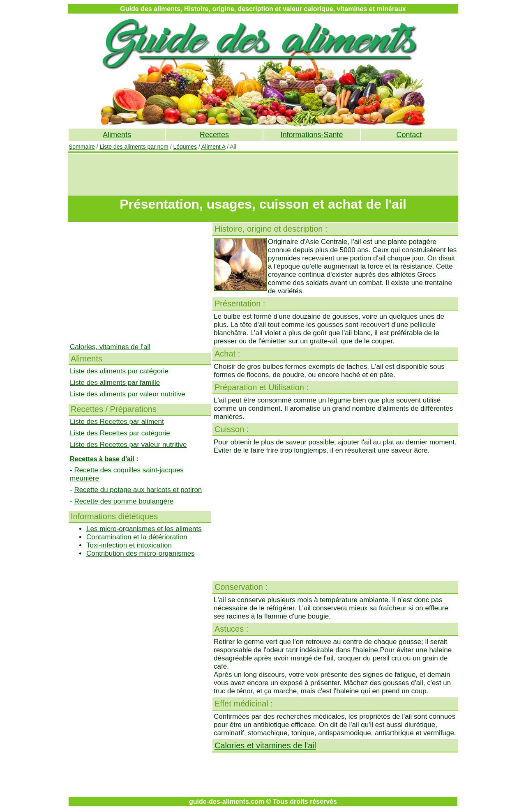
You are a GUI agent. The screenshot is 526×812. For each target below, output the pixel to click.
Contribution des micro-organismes (141, 553)
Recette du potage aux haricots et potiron (138, 490)
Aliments (117, 135)
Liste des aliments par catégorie (119, 371)
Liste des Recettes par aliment (117, 422)
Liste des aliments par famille (115, 383)
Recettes (214, 135)
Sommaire (82, 147)
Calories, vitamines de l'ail (110, 347)
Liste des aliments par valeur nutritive (128, 394)
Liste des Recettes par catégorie (120, 433)
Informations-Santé (311, 135)
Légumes (185, 147)
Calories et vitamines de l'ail (265, 745)
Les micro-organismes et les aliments (144, 529)
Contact (409, 135)
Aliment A (213, 147)
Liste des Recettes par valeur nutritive (128, 445)
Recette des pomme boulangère (124, 501)
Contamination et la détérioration (137, 537)
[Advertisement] (263, 174)
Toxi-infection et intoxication (129, 545)
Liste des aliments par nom (134, 147)
